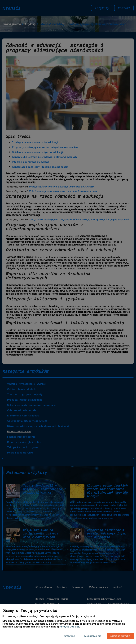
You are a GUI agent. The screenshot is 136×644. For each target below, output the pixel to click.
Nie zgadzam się (93, 636)
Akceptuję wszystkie (120, 636)
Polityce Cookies (69, 627)
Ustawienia (70, 636)
